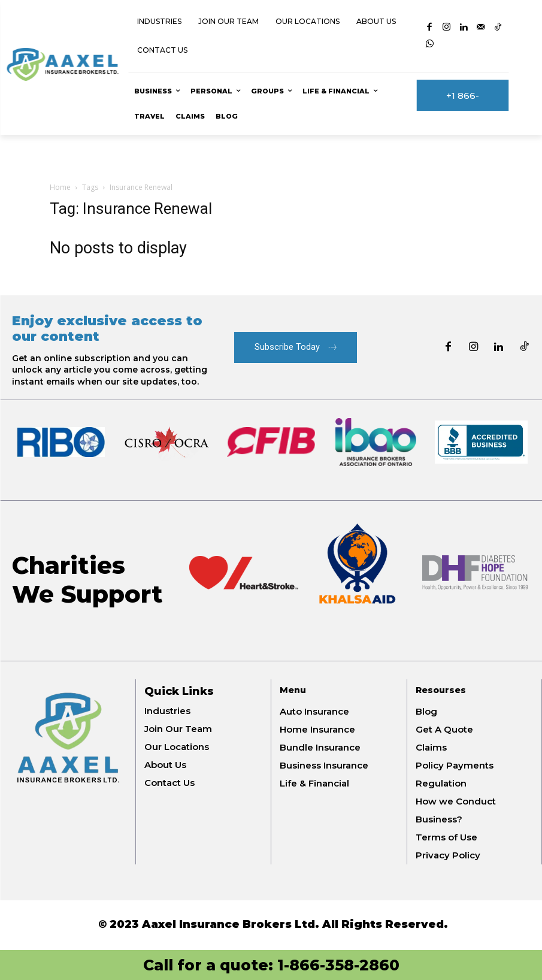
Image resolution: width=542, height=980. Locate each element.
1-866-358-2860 (338, 965)
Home (60, 187)
